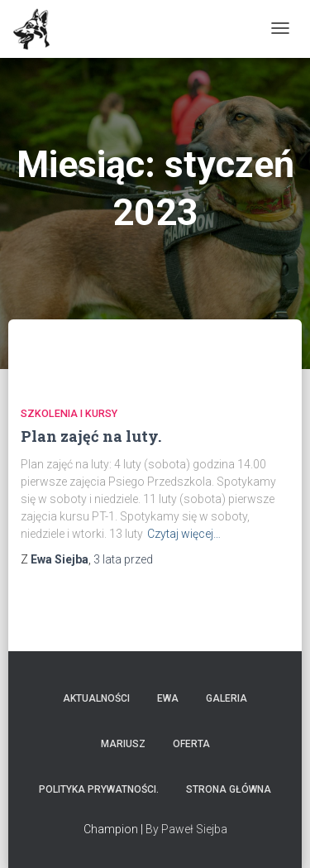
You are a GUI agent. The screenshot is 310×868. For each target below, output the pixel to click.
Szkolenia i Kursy (69, 413)
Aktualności (96, 698)
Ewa (168, 698)
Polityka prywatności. (99, 789)
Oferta (191, 744)
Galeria (227, 698)
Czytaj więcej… (184, 534)
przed (123, 559)
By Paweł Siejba (186, 829)
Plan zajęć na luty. (91, 436)
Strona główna (229, 789)
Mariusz (123, 744)
